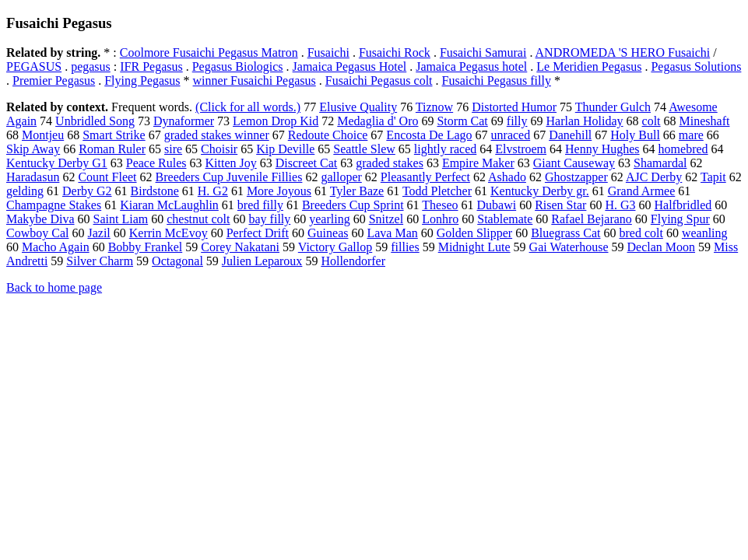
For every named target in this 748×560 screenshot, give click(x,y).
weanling (705, 233)
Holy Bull (635, 135)
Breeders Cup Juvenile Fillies (229, 177)
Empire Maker (478, 163)
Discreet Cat (307, 163)
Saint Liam (121, 219)
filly (517, 121)
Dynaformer (184, 121)
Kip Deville (285, 149)
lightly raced (445, 149)
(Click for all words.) (248, 107)
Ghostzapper (576, 177)
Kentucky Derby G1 (57, 163)
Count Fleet (107, 177)
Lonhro (440, 219)
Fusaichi (328, 52)
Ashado (507, 177)
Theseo (440, 205)
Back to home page (54, 287)
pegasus (91, 66)
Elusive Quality (358, 107)
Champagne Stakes (54, 205)
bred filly (260, 205)
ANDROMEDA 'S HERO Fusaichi (623, 52)
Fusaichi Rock (395, 52)
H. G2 (213, 191)
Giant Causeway (574, 163)
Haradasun (33, 177)
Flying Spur (680, 219)
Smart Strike (114, 135)
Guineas (328, 233)
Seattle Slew (364, 149)
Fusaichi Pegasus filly (497, 80)
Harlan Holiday (584, 121)
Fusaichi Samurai (483, 52)
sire (173, 149)
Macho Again (56, 247)
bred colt (641, 233)
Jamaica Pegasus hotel (471, 66)
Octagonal (177, 261)
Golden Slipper (474, 233)
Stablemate (505, 219)
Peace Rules (156, 163)
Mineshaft (705, 121)
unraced (511, 135)
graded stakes (390, 163)
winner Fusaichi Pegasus (255, 80)
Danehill (570, 135)
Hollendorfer (353, 261)
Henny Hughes (602, 149)
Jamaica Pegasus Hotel (350, 66)
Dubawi (497, 205)
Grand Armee (642, 191)
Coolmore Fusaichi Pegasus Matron (209, 52)
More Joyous (279, 191)
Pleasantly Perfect (425, 177)
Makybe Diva (40, 219)
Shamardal (660, 163)
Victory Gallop (335, 247)
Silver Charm (100, 261)
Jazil (98, 233)
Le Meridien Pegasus (589, 66)
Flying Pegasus (142, 80)
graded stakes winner (217, 135)
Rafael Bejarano (592, 219)
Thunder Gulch (613, 107)
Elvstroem (521, 149)
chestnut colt (198, 219)
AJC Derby (654, 177)
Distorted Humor (514, 107)
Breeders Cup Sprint (353, 205)
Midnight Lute (474, 247)
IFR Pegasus (151, 66)
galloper (341, 177)
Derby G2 (87, 191)
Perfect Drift (258, 233)
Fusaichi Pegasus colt (379, 80)
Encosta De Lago (429, 135)
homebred (683, 149)
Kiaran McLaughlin (169, 205)
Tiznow (434, 107)
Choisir (219, 149)
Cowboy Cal (37, 233)
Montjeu (43, 135)
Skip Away (33, 149)
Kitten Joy (231, 163)
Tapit (713, 177)
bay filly (270, 219)
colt (651, 121)
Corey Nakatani (240, 247)
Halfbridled (683, 205)
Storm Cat (462, 121)
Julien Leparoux (262, 261)
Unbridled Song (95, 121)
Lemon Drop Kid (276, 121)
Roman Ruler (112, 149)
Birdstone (155, 191)
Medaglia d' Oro (378, 121)
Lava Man (392, 233)
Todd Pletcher (437, 191)
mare (691, 135)
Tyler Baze (357, 191)
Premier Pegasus (54, 80)
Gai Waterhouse (569, 247)
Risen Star (560, 205)
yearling (329, 219)
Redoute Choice (328, 135)
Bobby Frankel (146, 247)
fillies (405, 247)
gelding (25, 191)
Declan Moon (662, 247)
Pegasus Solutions (696, 66)
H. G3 (620, 205)
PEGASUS (34, 66)
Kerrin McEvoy (169, 233)
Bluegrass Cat (565, 233)
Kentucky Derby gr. (540, 191)
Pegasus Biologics (238, 66)
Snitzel (386, 219)
